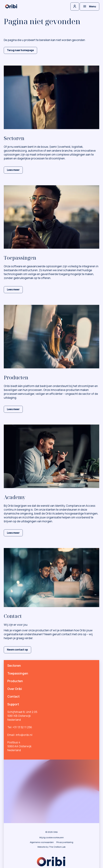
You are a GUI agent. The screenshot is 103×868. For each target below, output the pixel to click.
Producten (15, 681)
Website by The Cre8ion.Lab (51, 847)
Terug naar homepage (20, 50)
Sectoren (14, 665)
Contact (13, 696)
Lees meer (13, 170)
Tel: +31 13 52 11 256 (20, 727)
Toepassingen (18, 673)
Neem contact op (17, 650)
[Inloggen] (75, 6)
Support (13, 704)
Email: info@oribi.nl (20, 735)
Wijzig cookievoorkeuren (51, 837)
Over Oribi (15, 689)
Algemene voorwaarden (42, 842)
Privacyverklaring (65, 842)
